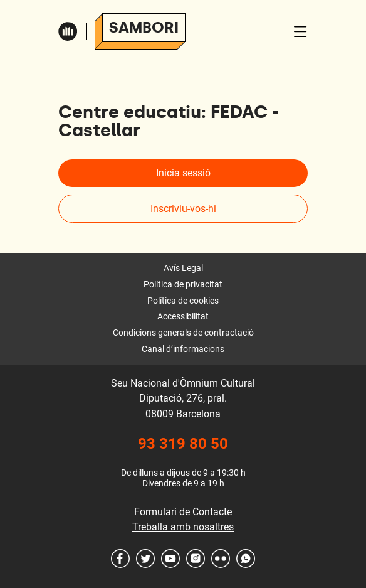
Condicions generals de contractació (183, 333)
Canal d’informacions (183, 349)
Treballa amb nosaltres (183, 527)
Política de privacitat (183, 284)
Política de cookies (183, 301)
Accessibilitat (183, 316)
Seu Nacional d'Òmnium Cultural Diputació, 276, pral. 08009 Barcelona (183, 398)
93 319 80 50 (183, 444)
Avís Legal (183, 268)
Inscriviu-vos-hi (183, 209)
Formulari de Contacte (183, 512)
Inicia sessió (183, 173)
